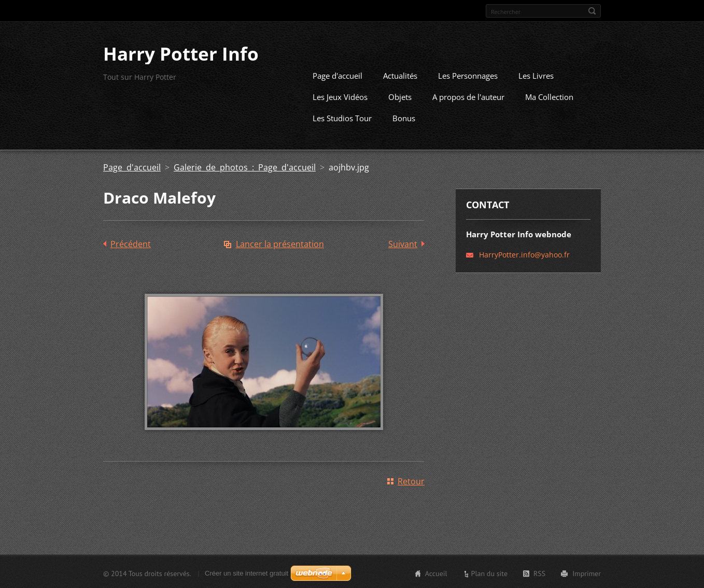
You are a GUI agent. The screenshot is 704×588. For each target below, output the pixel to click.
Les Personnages (468, 75)
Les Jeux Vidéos (340, 96)
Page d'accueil (337, 75)
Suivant (403, 243)
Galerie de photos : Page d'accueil (245, 166)
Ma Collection (549, 96)
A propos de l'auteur (468, 96)
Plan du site (489, 572)
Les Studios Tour (342, 117)
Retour (411, 480)
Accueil (436, 572)
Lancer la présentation (280, 243)
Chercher (592, 11)
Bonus (404, 117)
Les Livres (536, 75)
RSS (539, 572)
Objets (400, 96)
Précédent (131, 243)
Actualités (400, 75)
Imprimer (587, 572)
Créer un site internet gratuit (247, 572)
